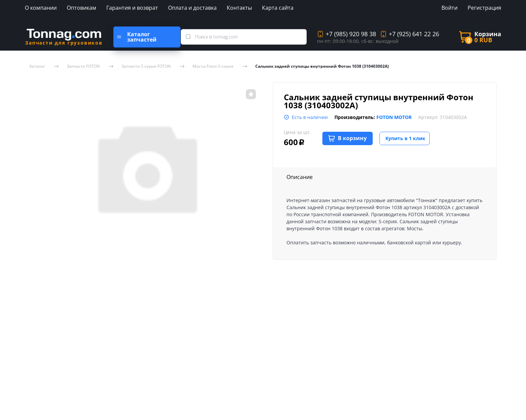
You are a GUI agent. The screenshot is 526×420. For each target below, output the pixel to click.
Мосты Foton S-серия (213, 66)
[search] (190, 37)
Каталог (37, 66)
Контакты (239, 8)
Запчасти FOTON (83, 66)
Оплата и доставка (192, 8)
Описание (300, 177)
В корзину (347, 138)
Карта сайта (278, 8)
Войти (450, 8)
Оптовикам (82, 8)
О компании (41, 8)
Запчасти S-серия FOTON (146, 66)
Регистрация (484, 8)
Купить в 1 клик (405, 138)
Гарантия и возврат (132, 8)
